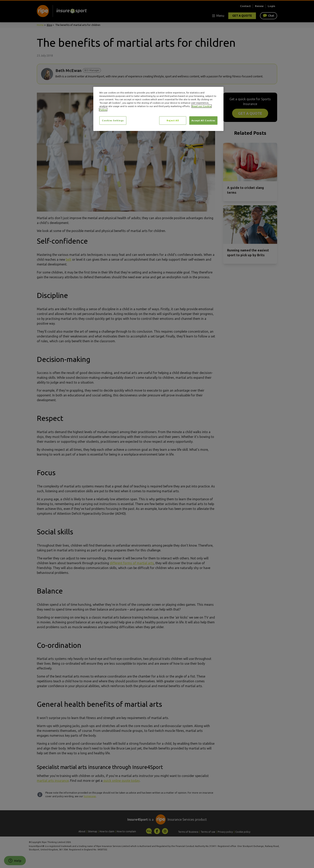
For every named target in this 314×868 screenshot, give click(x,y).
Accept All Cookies (203, 120)
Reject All (173, 120)
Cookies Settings (113, 120)
